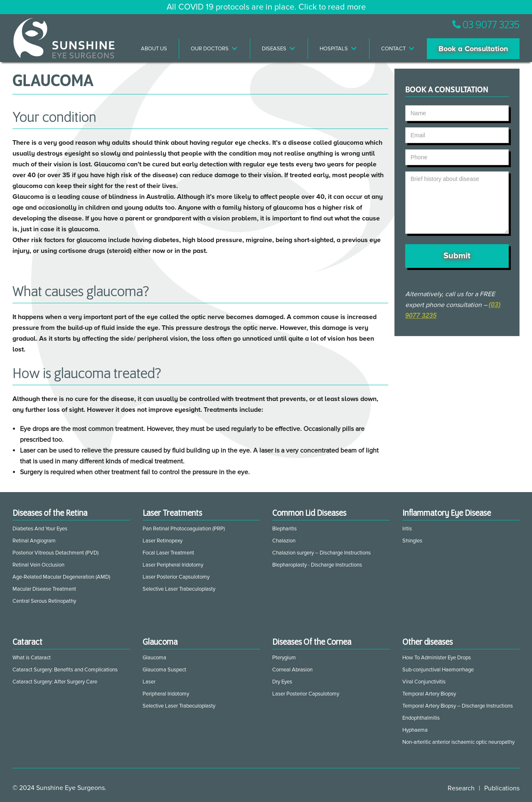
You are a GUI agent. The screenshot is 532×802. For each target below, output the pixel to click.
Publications (502, 788)
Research (461, 788)
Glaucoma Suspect (164, 670)
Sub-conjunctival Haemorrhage (438, 670)
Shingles (412, 541)
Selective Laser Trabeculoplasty (179, 589)
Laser (149, 682)
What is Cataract (32, 658)
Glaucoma (154, 658)
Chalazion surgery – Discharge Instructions (321, 553)
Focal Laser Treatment (168, 553)
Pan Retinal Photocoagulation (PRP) (184, 529)
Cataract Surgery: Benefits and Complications (65, 670)
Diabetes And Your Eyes (40, 529)
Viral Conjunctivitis (424, 682)
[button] (215, 49)
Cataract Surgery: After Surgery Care (55, 682)
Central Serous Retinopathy (44, 601)
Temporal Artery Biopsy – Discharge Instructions (458, 706)
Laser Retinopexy (163, 541)
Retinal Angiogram (34, 541)
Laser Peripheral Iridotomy (173, 565)
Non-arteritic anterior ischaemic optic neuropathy (458, 742)
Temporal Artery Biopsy (429, 694)
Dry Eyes (282, 682)
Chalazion (284, 541)
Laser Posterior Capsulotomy (176, 577)
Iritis (407, 529)
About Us (154, 49)
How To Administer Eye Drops (437, 658)
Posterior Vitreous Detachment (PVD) (55, 553)
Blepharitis (284, 529)
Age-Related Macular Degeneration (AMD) (61, 577)
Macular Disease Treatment (44, 589)
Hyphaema (415, 730)
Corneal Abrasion (292, 670)
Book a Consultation (473, 49)
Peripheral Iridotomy (166, 694)
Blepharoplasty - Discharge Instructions (317, 565)
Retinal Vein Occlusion (38, 565)
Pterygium (284, 658)
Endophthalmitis (421, 718)
